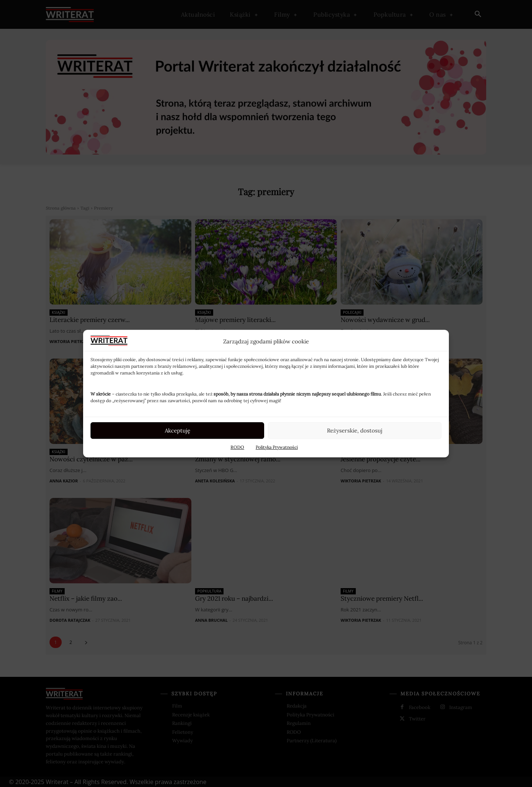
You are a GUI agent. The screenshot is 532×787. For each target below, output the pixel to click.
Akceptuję (178, 430)
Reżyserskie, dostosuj (355, 430)
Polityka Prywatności (277, 447)
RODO (237, 447)
